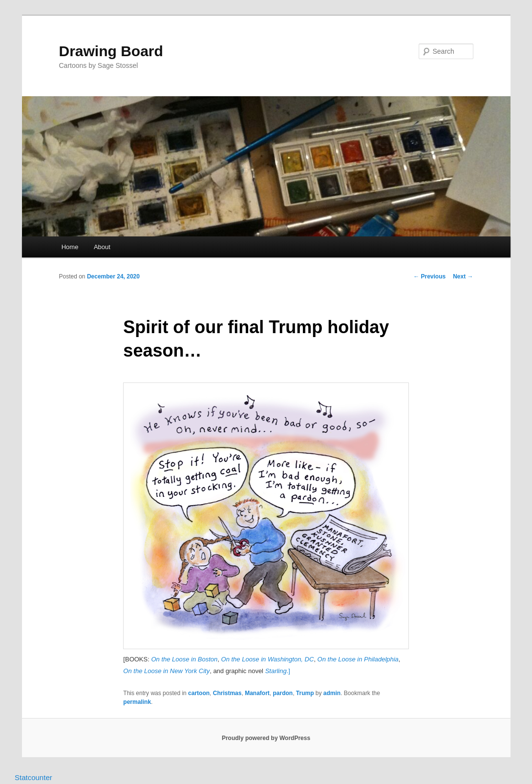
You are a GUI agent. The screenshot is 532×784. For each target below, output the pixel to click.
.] (278, 671)
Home (70, 247)
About (102, 247)
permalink (137, 702)
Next (463, 276)
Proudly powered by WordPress (266, 738)
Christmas (227, 693)
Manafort (257, 693)
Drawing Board (111, 51)
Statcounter (33, 777)
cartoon (199, 693)
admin (332, 693)
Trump (305, 693)
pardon (283, 693)
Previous (429, 276)
